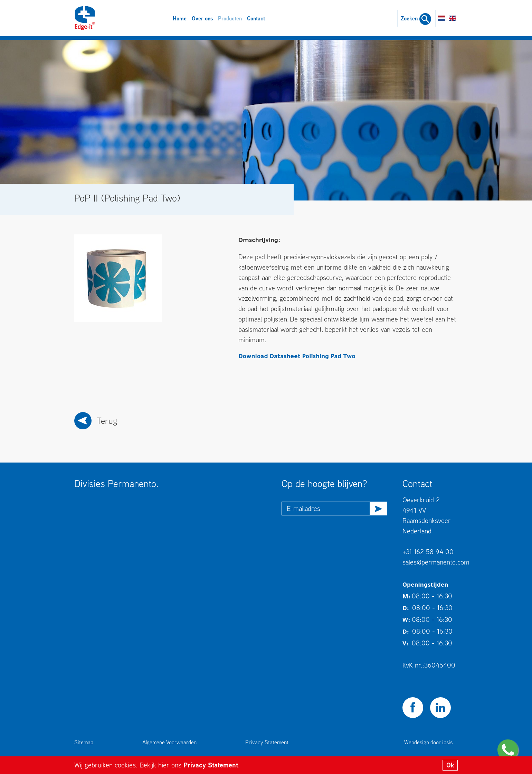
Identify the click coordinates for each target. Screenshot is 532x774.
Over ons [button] (202, 18)
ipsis (447, 742)
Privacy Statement (211, 765)
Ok (450, 765)
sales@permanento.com (436, 562)
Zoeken (416, 18)
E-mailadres (303, 508)
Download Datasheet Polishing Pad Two (297, 357)
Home (180, 18)
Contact (256, 18)
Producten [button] (230, 18)
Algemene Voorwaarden (169, 742)
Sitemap (84, 742)
